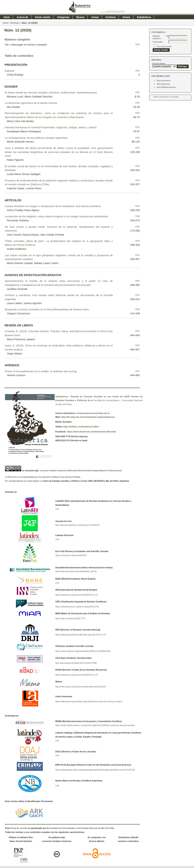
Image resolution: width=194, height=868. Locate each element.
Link (57, 509)
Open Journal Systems (166, 97)
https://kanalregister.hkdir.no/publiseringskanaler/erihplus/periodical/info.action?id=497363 (95, 770)
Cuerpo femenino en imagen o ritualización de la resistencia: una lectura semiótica (53, 206)
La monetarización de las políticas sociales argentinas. (36, 138)
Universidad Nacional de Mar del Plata (95, 828)
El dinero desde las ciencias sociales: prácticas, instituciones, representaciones (51, 93)
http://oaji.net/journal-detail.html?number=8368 (76, 663)
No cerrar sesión (164, 46)
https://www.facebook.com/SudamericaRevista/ (91, 432)
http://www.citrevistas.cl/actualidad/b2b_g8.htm (76, 571)
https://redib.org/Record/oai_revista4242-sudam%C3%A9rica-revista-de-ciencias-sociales (95, 725)
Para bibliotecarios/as (166, 87)
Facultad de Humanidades (106, 400)
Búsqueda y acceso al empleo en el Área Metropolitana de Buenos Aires (47, 309)
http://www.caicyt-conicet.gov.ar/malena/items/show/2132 (81, 687)
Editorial (9, 71)
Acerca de (22, 17)
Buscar (80, 17)
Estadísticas (144, 17)
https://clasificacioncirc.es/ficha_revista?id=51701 (77, 607)
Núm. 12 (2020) (30, 23)
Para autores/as (163, 84)
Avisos (126, 17)
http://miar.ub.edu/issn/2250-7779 (70, 619)
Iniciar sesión (43, 17)
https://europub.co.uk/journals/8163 (71, 555)
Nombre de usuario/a (160, 37)
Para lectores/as (164, 80)
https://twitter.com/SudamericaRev (81, 427)
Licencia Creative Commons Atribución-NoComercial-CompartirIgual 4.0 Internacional (81, 471)
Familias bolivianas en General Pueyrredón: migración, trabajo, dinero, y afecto (51, 127)
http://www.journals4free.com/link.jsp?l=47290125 (77, 525)
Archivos (110, 17)
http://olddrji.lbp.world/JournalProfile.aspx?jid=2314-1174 (81, 635)
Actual (95, 17)
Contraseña (157, 42)
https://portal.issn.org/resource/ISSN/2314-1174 (76, 595)
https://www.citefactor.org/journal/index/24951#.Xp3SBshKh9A (83, 651)
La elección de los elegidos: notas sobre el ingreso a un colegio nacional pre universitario (56, 216)
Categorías (63, 17)
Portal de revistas (19, 828)
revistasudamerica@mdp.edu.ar (93, 413)
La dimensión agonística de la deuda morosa (31, 103)
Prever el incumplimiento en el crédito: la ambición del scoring (41, 371)
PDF (138, 45)
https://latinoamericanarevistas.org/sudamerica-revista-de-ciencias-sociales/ (89, 702)
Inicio (7, 17)
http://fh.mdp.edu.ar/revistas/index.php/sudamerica (88, 417)
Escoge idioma (159, 63)
